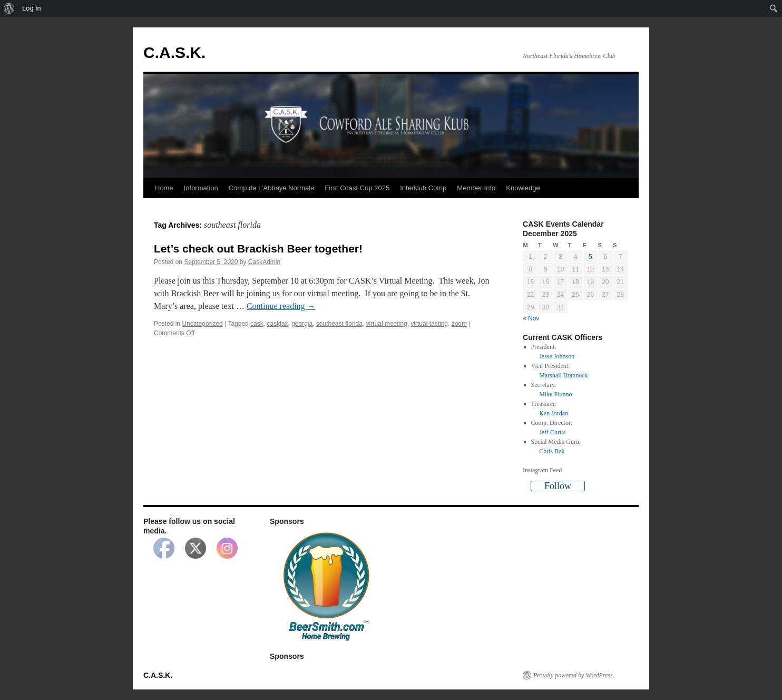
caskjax (277, 324)
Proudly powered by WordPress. (574, 675)
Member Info (476, 188)
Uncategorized (202, 324)
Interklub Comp (423, 188)
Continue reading (281, 306)
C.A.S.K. (174, 52)
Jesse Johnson (557, 356)
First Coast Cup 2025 (357, 188)
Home (164, 188)
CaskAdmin (264, 262)
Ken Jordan (554, 413)
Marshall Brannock (563, 375)
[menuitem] (9, 8)
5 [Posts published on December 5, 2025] (590, 257)
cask (257, 324)
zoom (459, 324)
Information (201, 188)
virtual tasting (429, 324)
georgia (302, 324)
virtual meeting (387, 324)
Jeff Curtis (552, 432)
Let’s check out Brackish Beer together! (258, 249)
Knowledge (523, 188)
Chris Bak (552, 451)
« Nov (531, 318)
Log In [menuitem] (32, 8)
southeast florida (339, 324)
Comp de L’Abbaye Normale (272, 188)
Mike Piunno (555, 394)
